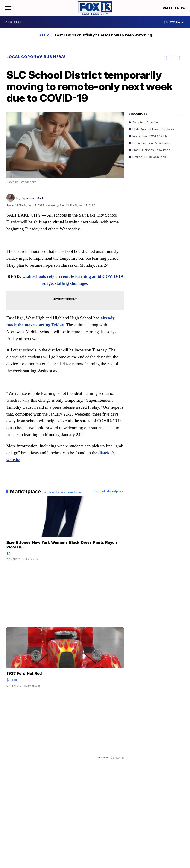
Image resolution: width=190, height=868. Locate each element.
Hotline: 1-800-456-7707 (150, 157)
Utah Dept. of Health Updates (153, 129)
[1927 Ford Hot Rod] (65, 660)
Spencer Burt (33, 198)
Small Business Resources (151, 150)
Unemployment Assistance (151, 143)
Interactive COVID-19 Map (151, 136)
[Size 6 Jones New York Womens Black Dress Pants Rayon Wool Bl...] (65, 531)
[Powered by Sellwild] (117, 758)
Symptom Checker (145, 122)
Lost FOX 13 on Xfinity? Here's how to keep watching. (104, 35)
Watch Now (174, 8)
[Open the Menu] (8, 8)
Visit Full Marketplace (109, 492)
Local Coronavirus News (36, 57)
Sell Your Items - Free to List (63, 493)
